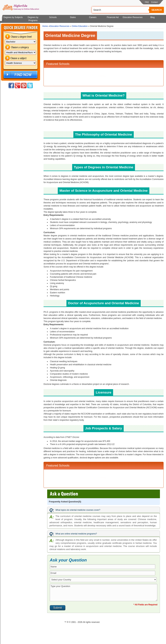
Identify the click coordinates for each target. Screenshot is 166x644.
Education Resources (133, 17)
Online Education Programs (21, 7)
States (73, 17)
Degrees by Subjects (13, 17)
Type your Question (104, 593)
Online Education (80, 26)
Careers (93, 17)
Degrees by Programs (33, 19)
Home (45, 26)
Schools (53, 17)
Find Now (20, 75)
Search (157, 10)
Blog (152, 17)
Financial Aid (113, 17)
